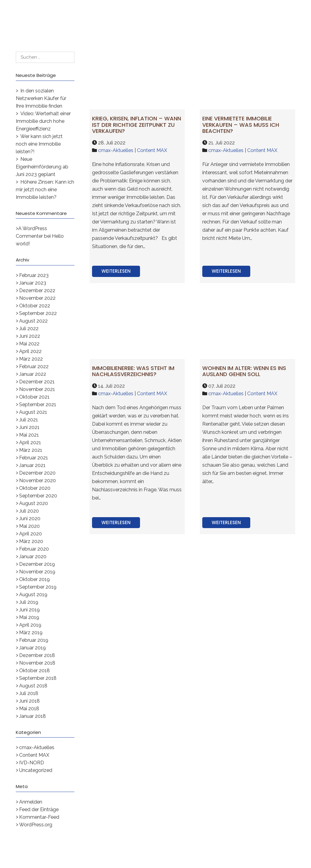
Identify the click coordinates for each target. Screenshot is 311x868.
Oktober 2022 (35, 306)
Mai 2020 (29, 526)
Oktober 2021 (34, 397)
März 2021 (31, 450)
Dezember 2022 (37, 290)
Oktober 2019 (34, 579)
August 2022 (33, 321)
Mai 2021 (29, 435)
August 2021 (33, 412)
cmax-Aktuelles (37, 747)
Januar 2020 (33, 557)
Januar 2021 (32, 465)
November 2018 (37, 663)
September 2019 (38, 587)
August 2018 (33, 686)
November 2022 (37, 298)
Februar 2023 (34, 275)
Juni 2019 (29, 610)
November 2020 (38, 481)
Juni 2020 (30, 519)
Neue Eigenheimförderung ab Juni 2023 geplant (42, 167)
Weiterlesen (116, 271)
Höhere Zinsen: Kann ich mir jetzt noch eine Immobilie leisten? (45, 190)
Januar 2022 (33, 374)
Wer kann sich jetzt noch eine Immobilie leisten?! (39, 144)
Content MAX (34, 755)
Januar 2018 (32, 716)
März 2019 (31, 633)
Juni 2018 (29, 701)
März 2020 (31, 541)
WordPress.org (36, 825)
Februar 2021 (34, 458)
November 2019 (37, 572)
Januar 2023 (33, 283)
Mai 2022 (29, 344)
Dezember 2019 (37, 564)
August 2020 (34, 503)
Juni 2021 (29, 427)
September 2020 (38, 496)
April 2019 (30, 625)
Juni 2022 (30, 336)
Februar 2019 (34, 640)
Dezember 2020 (37, 473)
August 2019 (33, 595)
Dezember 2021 (37, 382)
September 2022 (38, 313)
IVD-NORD (32, 763)
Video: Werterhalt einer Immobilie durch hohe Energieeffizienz (43, 121)
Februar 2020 (34, 549)
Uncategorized (36, 770)
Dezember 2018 (37, 655)
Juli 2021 (29, 420)
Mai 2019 (29, 617)
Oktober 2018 (34, 671)
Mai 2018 (29, 709)
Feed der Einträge (39, 809)
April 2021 (30, 443)
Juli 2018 (29, 693)
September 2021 (38, 405)
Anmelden (31, 802)
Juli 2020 (29, 511)
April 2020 (31, 534)
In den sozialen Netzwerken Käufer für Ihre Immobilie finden (41, 98)
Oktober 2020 (35, 488)
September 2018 (38, 678)
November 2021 (37, 389)
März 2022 (31, 359)
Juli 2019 (29, 602)
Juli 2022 (29, 329)
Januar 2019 (32, 648)
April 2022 (30, 351)
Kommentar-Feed (39, 817)
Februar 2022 (34, 367)
